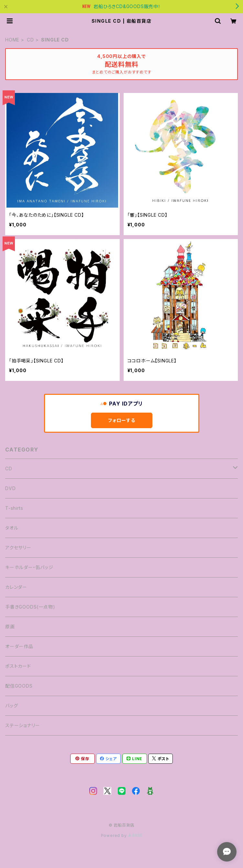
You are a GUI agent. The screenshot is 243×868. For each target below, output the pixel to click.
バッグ (11, 706)
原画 (10, 627)
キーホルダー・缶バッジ (29, 567)
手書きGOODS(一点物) (30, 607)
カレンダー (16, 587)
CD (30, 40)
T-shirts (14, 508)
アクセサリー (18, 548)
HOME (12, 40)
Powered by (122, 835)
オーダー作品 (19, 646)
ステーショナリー (22, 725)
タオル (12, 528)
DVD (10, 488)
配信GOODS (19, 686)
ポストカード (18, 666)
